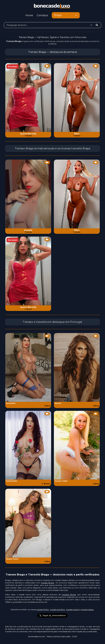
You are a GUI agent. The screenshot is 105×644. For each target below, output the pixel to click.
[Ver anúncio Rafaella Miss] (28, 445)
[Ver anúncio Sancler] (77, 367)
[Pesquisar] (97, 25)
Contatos (42, 15)
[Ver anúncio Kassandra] (28, 367)
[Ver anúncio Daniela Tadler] (77, 445)
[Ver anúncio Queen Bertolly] (28, 97)
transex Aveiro (73, 609)
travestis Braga (69, 595)
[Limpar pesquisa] (91, 25)
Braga (66, 15)
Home (29, 15)
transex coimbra (58, 609)
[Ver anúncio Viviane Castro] (28, 523)
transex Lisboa (87, 609)
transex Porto (43, 609)
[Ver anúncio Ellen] (77, 97)
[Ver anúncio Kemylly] (28, 194)
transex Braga (48, 583)
